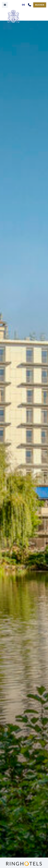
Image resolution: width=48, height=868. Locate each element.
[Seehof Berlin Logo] (24, 16)
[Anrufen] (30, 5)
